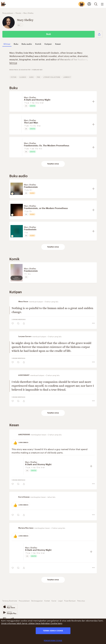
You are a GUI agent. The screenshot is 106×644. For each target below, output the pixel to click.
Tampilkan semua (53, 164)
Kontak (47, 601)
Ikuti (49, 34)
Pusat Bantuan (70, 601)
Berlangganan (37, 601)
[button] (99, 34)
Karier (54, 601)
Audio (31, 77)
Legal (60, 601)
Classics (23, 77)
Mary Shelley (30, 97)
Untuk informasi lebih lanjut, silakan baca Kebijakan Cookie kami (32, 623)
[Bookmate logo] (3, 4)
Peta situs (81, 601)
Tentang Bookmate (10, 601)
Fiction (13, 77)
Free (38, 77)
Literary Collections (52, 77)
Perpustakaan (24, 601)
